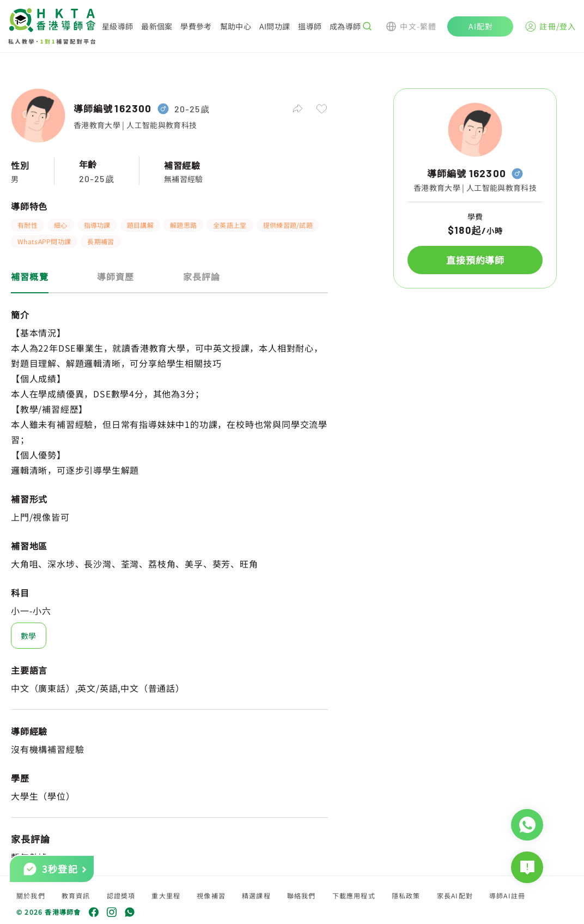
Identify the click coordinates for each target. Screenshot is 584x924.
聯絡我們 (302, 895)
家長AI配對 (455, 895)
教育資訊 (76, 895)
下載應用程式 (354, 895)
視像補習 (211, 895)
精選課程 (256, 895)
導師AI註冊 (507, 895)
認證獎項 (121, 895)
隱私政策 (406, 895)
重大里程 (166, 895)
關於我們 (31, 895)
